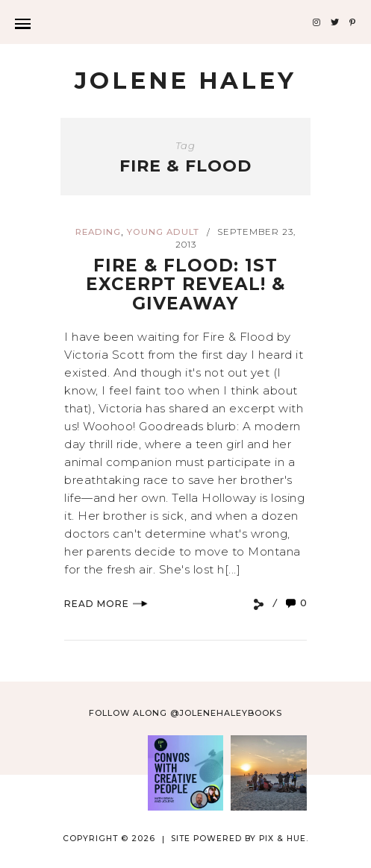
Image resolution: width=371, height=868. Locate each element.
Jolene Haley (185, 81)
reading (98, 232)
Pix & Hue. (284, 839)
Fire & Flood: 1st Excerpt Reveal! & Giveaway (185, 284)
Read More (106, 604)
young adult (163, 232)
